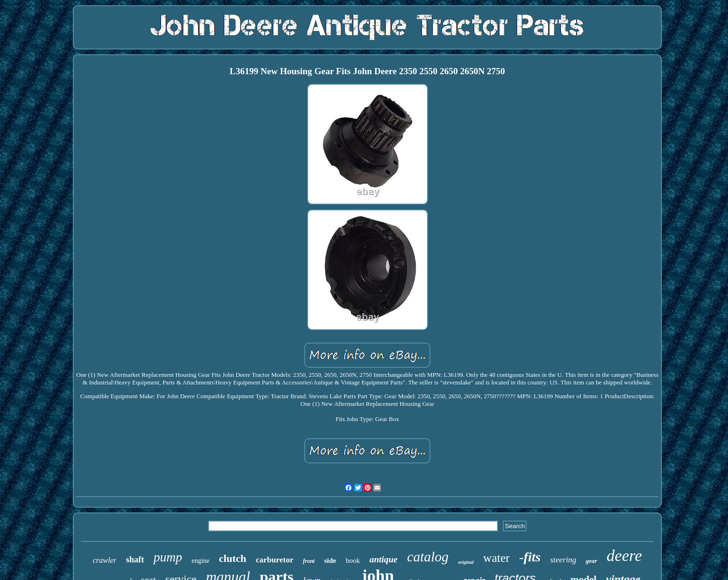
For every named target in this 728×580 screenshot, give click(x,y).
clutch (233, 558)
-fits (530, 557)
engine (200, 561)
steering (563, 560)
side (330, 560)
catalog (428, 557)
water (497, 558)
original (466, 562)
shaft (135, 560)
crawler (105, 560)
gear (591, 561)
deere (624, 555)
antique (384, 559)
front (309, 561)
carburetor (274, 560)
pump (168, 557)
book (353, 560)
